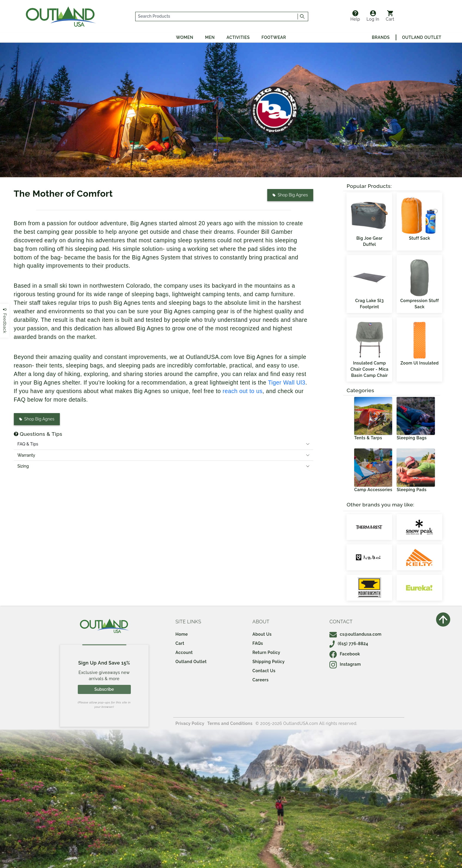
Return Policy (266, 652)
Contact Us (264, 671)
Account (184, 652)
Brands (381, 37)
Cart (390, 16)
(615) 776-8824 (349, 644)
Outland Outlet (422, 37)
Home (182, 634)
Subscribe (104, 689)
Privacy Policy (190, 723)
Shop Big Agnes (290, 195)
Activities (238, 37)
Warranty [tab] (26, 455)
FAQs (258, 643)
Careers (261, 680)
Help (355, 16)
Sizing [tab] (23, 466)
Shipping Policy (269, 662)
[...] (217, 16)
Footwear (274, 37)
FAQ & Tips (28, 444)
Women (185, 37)
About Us (262, 634)
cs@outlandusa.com (355, 634)
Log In (373, 16)
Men (210, 37)
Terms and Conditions (230, 723)
